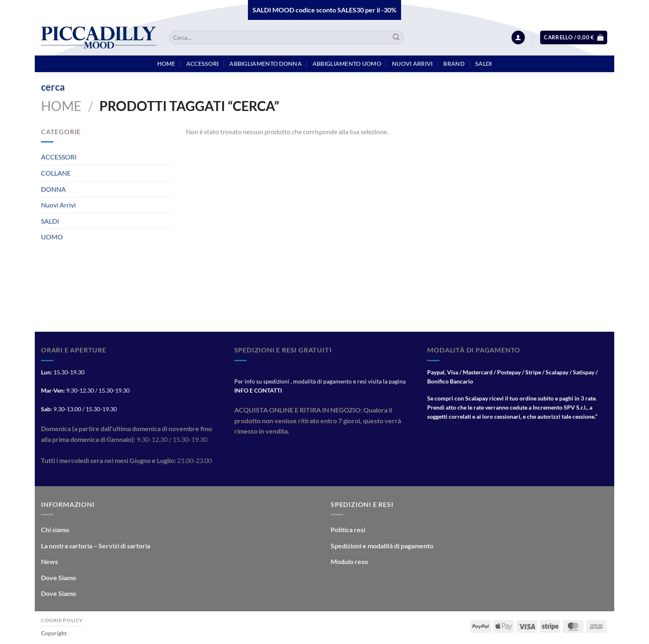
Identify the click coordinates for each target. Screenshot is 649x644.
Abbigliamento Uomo (347, 64)
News (49, 561)
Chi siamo (55, 529)
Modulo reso (349, 561)
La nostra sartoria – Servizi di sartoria (96, 546)
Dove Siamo (59, 578)
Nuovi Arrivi (58, 205)
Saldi (483, 64)
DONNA (53, 189)
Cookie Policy (62, 620)
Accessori (203, 64)
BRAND (454, 64)
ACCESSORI (59, 157)
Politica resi (348, 529)
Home (61, 106)
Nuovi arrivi (412, 64)
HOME (166, 64)
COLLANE (56, 173)
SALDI (50, 221)
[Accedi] (518, 37)
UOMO (52, 237)
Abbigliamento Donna (265, 64)
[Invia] (396, 38)
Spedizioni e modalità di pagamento (382, 546)
